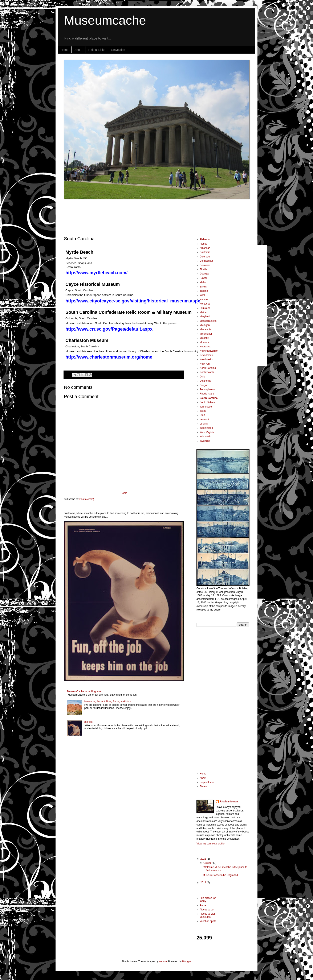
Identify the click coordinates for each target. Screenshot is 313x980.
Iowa (202, 295)
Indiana (204, 291)
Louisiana (205, 308)
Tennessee (206, 407)
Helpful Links (97, 50)
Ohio (202, 377)
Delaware (205, 265)
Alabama (205, 239)
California (205, 252)
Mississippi (206, 334)
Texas (203, 411)
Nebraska (205, 347)
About (78, 50)
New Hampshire (209, 351)
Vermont (204, 419)
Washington (206, 428)
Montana (205, 342)
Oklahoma (205, 381)
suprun (163, 962)
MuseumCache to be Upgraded (85, 691)
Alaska (203, 244)
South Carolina (209, 398)
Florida (204, 269)
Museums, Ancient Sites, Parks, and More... (109, 702)
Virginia (204, 424)
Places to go (207, 910)
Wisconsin (205, 437)
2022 (204, 859)
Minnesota (205, 329)
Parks (203, 905)
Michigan (205, 325)
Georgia (204, 274)
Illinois (203, 287)
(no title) (89, 722)
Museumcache (105, 20)
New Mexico (206, 359)
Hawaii (203, 278)
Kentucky (205, 304)
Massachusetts (208, 321)
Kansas (204, 299)
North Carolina (208, 368)
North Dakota (207, 372)
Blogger (186, 962)
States (203, 786)
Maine (203, 312)
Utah (202, 415)
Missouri (204, 338)
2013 (204, 882)
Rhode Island (207, 394)
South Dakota (207, 402)
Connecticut (206, 261)
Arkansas (205, 248)
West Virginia (207, 432)
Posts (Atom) (87, 499)
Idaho (203, 282)
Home (64, 50)
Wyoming (205, 441)
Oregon (204, 385)
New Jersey (206, 355)
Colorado (205, 257)
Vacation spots (208, 921)
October (208, 863)
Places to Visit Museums (208, 915)
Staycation (118, 50)
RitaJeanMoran (229, 802)
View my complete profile (210, 844)
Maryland (205, 317)
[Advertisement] (166, 216)
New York (205, 364)
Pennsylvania (207, 389)
